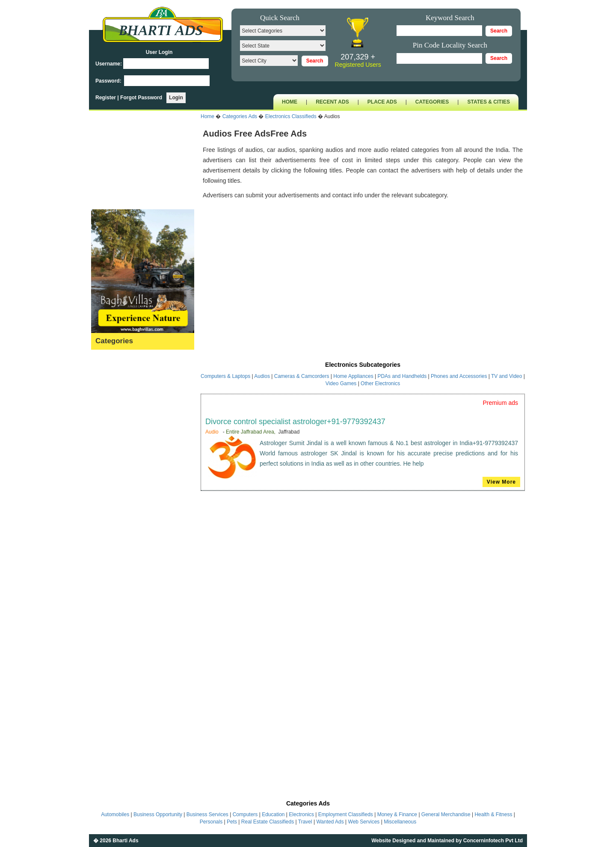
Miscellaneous (112, 649)
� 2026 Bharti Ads (116, 841)
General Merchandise (122, 490)
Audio (212, 432)
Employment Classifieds (346, 814)
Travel (101, 609)
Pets (99, 583)
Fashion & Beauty (117, 476)
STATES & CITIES (489, 102)
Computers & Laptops (226, 376)
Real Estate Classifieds (268, 822)
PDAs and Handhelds (403, 376)
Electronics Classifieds (291, 116)
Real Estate (109, 596)
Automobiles (110, 369)
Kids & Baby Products (122, 529)
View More (501, 482)
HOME (290, 102)
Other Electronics (380, 383)
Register (106, 98)
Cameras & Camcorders (302, 376)
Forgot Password (141, 98)
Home (207, 116)
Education (107, 423)
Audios (263, 376)
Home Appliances (353, 376)
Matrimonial (109, 556)
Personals (107, 569)
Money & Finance (117, 543)
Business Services (118, 396)
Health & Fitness (115, 503)
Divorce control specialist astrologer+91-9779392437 (295, 422)
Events (102, 463)
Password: (109, 81)
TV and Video (507, 376)
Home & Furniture (117, 516)
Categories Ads (240, 116)
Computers (108, 410)
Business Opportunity (122, 383)
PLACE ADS (382, 102)
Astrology (106, 356)
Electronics (108, 436)
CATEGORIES (432, 102)
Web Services (112, 636)
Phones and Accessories (460, 376)
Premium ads (500, 403)
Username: (109, 64)
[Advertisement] (363, 271)
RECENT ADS (332, 102)
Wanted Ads (109, 623)
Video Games (342, 383)
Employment (110, 449)
